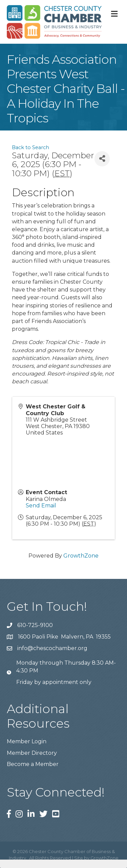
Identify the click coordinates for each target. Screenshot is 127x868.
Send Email (41, 506)
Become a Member (33, 764)
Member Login (27, 741)
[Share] (102, 159)
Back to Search (30, 147)
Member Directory (32, 753)
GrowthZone (81, 556)
